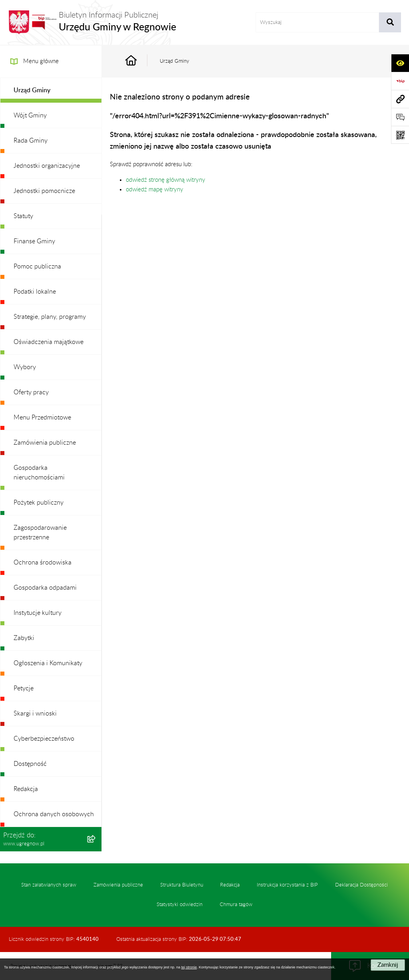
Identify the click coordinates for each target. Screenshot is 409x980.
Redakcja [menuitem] (26, 789)
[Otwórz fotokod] (400, 135)
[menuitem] (51, 90)
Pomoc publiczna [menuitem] (37, 266)
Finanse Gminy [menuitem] (34, 241)
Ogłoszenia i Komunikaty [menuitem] (48, 663)
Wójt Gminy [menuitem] (30, 115)
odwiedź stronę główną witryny (166, 180)
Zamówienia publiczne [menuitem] (45, 443)
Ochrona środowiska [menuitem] (43, 563)
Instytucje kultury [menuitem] (38, 613)
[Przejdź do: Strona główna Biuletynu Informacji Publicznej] (140, 61)
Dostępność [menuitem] (30, 764)
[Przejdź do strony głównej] (92, 22)
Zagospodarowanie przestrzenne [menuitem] (40, 533)
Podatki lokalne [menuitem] (35, 292)
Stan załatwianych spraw (49, 885)
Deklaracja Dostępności (361, 885)
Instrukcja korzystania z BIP (287, 885)
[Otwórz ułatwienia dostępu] (400, 63)
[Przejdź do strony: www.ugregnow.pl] (400, 99)
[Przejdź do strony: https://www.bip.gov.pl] (400, 81)
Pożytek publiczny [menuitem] (39, 503)
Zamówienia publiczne (118, 885)
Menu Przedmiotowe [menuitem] (42, 417)
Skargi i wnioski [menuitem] (35, 714)
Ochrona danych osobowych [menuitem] (54, 814)
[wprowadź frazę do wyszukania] (318, 22)
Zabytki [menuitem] (24, 638)
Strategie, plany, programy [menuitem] (50, 317)
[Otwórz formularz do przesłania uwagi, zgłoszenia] (400, 117)
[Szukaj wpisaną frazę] (390, 22)
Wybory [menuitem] (25, 367)
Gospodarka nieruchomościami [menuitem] (39, 473)
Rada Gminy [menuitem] (31, 141)
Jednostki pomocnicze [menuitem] (44, 191)
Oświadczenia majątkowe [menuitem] (49, 342)
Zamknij (388, 965)
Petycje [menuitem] (24, 688)
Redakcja (230, 885)
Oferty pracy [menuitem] (31, 392)
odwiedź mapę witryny (155, 190)
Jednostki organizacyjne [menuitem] (47, 166)
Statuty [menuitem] (23, 216)
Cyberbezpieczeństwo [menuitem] (44, 739)
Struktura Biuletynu (182, 885)
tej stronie (189, 967)
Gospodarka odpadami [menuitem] (45, 588)
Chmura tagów (236, 904)
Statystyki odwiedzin (180, 904)
